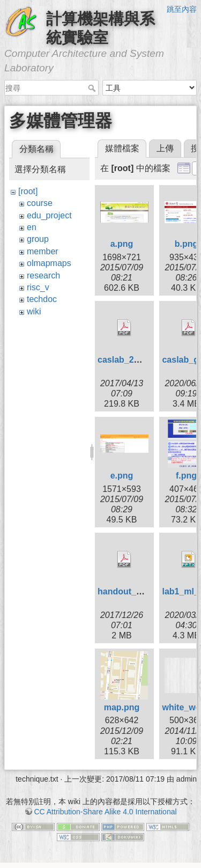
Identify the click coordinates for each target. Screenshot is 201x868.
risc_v (38, 287)
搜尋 (93, 88)
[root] (28, 191)
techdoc (42, 299)
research (43, 275)
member (43, 251)
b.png (187, 244)
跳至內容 (182, 9)
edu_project (49, 215)
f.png (186, 476)
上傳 (165, 148)
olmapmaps (49, 263)
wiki (34, 311)
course (40, 203)
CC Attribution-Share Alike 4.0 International (105, 812)
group (38, 239)
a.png (122, 244)
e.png (122, 476)
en (32, 227)
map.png (122, 707)
